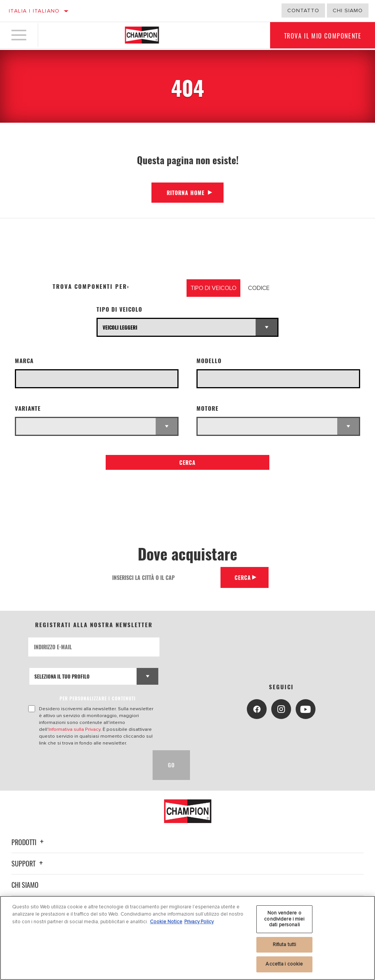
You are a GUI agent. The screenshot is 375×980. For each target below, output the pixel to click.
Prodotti (29, 842)
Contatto (303, 10)
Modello (209, 361)
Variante (28, 408)
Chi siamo (25, 885)
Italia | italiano (34, 11)
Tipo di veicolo (119, 309)
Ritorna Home (186, 193)
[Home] (142, 36)
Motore (208, 408)
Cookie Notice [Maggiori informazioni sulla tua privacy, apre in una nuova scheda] (166, 922)
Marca (24, 361)
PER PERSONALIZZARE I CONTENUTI (98, 698)
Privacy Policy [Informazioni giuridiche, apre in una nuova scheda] (199, 922)
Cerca (187, 462)
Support (28, 863)
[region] (187, 938)
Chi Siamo (348, 10)
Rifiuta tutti (285, 945)
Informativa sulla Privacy (74, 729)
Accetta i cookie (284, 964)
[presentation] (86, 765)
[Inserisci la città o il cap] (163, 577)
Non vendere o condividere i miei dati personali (284, 919)
